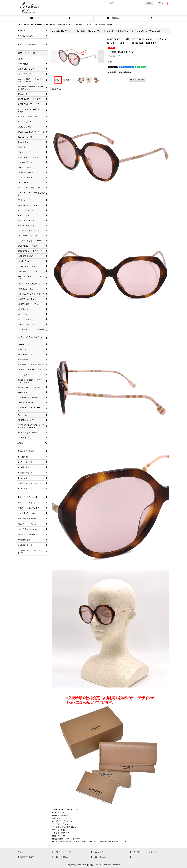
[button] (152, 18)
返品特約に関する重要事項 (120, 72)
